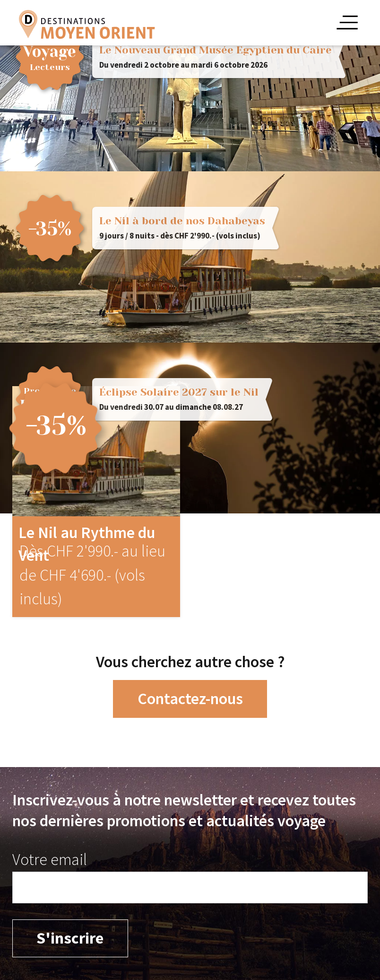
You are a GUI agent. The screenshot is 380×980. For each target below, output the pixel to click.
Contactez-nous (190, 698)
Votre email (50, 859)
